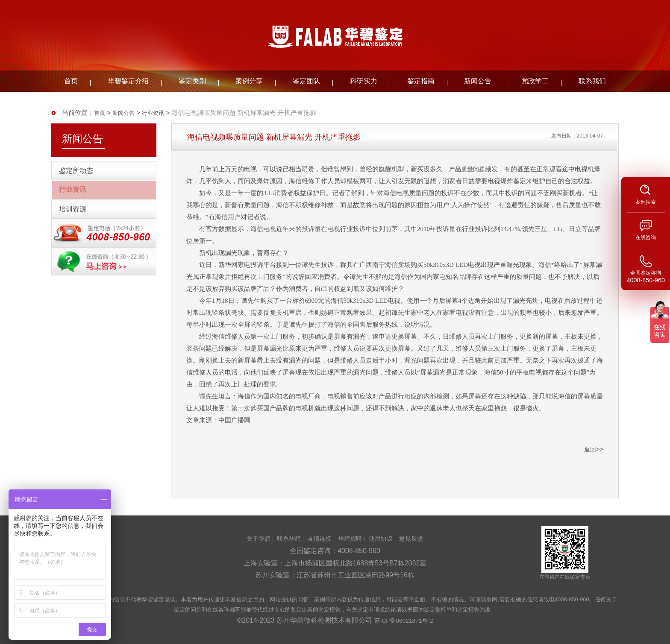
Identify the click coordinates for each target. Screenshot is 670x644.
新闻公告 (478, 81)
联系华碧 (284, 538)
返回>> (593, 449)
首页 (71, 81)
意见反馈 (420, 538)
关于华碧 (250, 538)
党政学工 (535, 81)
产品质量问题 (468, 169)
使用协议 (386, 538)
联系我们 (592, 81)
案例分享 (249, 81)
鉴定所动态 (82, 175)
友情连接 (318, 538)
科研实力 (364, 81)
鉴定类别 (192, 81)
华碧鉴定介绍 (128, 81)
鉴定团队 (306, 81)
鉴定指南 (421, 81)
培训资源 (78, 228)
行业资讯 (160, 113)
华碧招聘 (352, 538)
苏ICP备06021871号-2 (404, 620)
